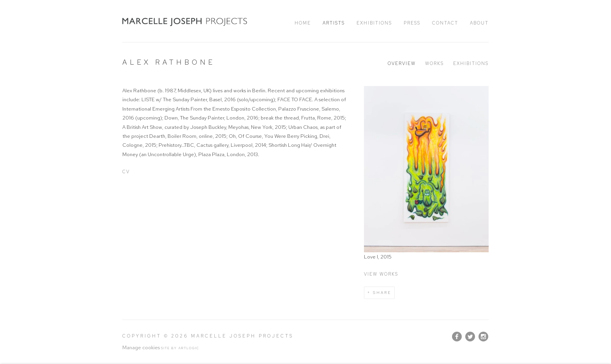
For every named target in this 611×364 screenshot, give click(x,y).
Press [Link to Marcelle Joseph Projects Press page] (412, 23)
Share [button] (382, 293)
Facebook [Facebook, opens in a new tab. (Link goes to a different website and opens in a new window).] (457, 337)
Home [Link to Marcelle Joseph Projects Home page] (303, 23)
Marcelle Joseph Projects (185, 22)
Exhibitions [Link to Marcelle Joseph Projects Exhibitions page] (374, 23)
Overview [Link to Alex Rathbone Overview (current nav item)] (402, 63)
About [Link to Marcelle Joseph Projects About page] (479, 23)
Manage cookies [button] (141, 347)
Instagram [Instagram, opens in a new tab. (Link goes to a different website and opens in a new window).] (483, 337)
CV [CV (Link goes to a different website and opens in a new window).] (126, 172)
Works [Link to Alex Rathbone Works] (434, 63)
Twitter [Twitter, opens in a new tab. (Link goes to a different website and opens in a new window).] (470, 337)
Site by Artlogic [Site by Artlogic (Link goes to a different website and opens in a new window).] (180, 348)
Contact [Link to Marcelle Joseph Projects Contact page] (445, 23)
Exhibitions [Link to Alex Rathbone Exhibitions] (471, 63)
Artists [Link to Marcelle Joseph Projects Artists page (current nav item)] (334, 23)
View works (381, 274)
